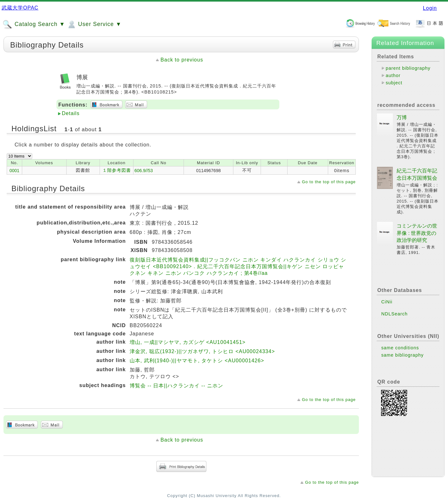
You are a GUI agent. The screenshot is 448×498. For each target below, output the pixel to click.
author (393, 75)
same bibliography (402, 355)
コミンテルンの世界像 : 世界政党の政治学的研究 (417, 233)
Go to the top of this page (329, 182)
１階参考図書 (117, 170)
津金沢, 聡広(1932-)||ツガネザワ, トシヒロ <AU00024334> (202, 351)
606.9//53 (144, 171)
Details (71, 113)
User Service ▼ (94, 24)
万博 (402, 117)
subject (394, 83)
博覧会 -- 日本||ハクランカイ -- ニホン (176, 386)
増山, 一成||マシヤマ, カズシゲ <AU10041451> (188, 342)
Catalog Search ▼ (34, 24)
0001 (14, 171)
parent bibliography (408, 68)
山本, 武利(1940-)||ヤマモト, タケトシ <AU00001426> (197, 361)
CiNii (387, 302)
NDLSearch (394, 314)
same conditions (400, 348)
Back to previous (182, 60)
